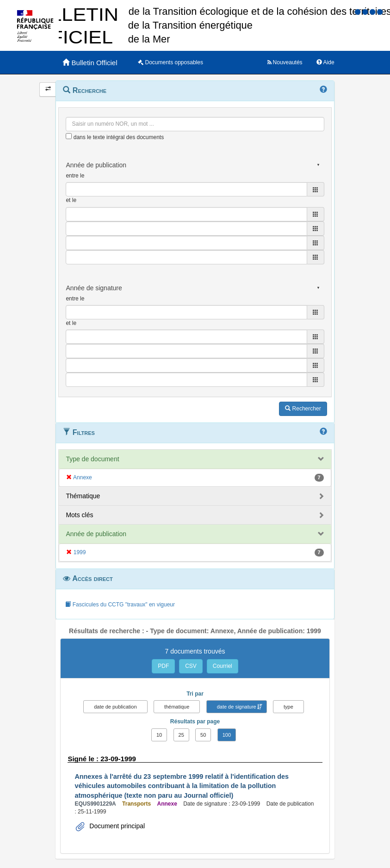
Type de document (92, 459)
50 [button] (203, 735)
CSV (191, 666)
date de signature (237, 707)
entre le (75, 176)
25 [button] (181, 735)
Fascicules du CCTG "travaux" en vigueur (120, 605)
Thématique (83, 496)
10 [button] (159, 735)
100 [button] (227, 735)
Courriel (223, 666)
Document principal (116, 826)
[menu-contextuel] (69, 136)
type (288, 707)
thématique (177, 707)
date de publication (115, 707)
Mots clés (79, 515)
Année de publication (96, 534)
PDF (163, 666)
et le (71, 200)
